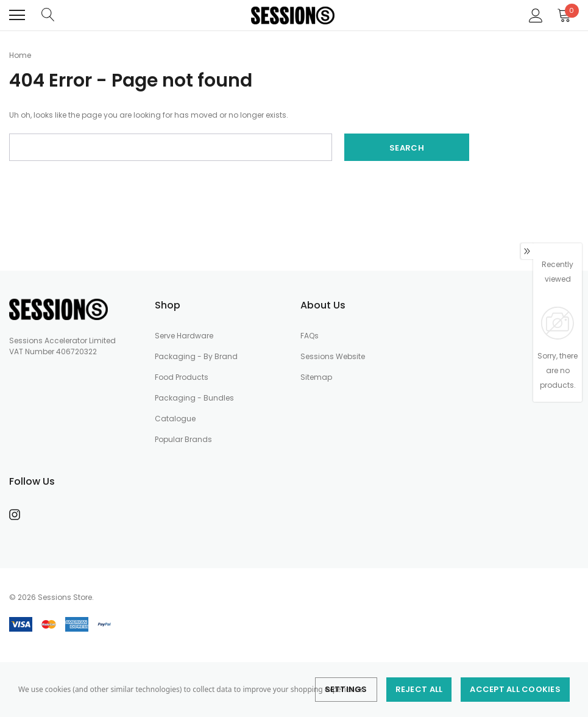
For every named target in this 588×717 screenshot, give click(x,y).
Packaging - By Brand (196, 356)
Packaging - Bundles (194, 398)
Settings (346, 689)
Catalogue (175, 419)
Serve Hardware (184, 336)
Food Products (182, 377)
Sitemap (316, 377)
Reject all (419, 689)
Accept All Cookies (515, 689)
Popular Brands (183, 439)
